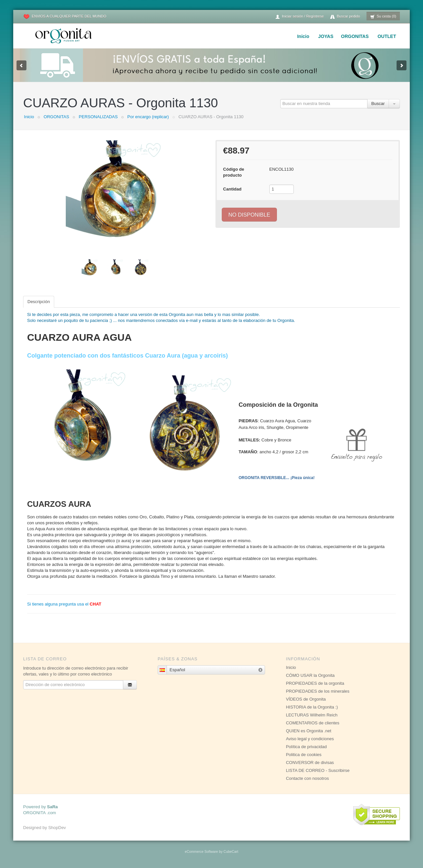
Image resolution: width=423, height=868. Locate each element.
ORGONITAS (355, 36)
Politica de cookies (304, 755)
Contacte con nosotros (307, 778)
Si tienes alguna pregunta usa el (64, 604)
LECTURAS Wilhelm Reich (312, 715)
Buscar (378, 104)
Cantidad (232, 189)
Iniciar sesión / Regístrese (299, 17)
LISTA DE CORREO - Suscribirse (318, 770)
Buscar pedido (345, 17)
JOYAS (326, 36)
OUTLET (387, 36)
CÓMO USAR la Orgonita (310, 675)
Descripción (39, 302)
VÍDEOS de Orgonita (306, 699)
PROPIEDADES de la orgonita (315, 683)
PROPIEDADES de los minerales (318, 691)
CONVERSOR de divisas (310, 763)
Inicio (303, 36)
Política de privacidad (306, 747)
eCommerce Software (201, 852)
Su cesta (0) (383, 17)
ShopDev (57, 828)
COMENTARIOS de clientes (313, 723)
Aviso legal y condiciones (310, 739)
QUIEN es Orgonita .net (308, 731)
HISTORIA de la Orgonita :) (312, 707)
